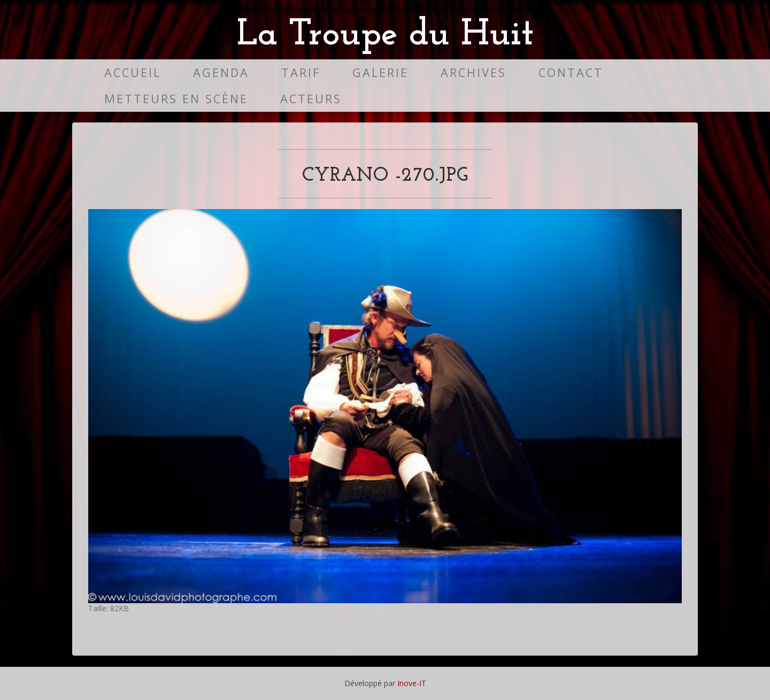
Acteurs (311, 99)
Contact (571, 72)
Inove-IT (412, 683)
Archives (473, 72)
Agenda (221, 72)
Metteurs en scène (176, 99)
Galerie (380, 72)
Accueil (133, 72)
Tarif (301, 72)
